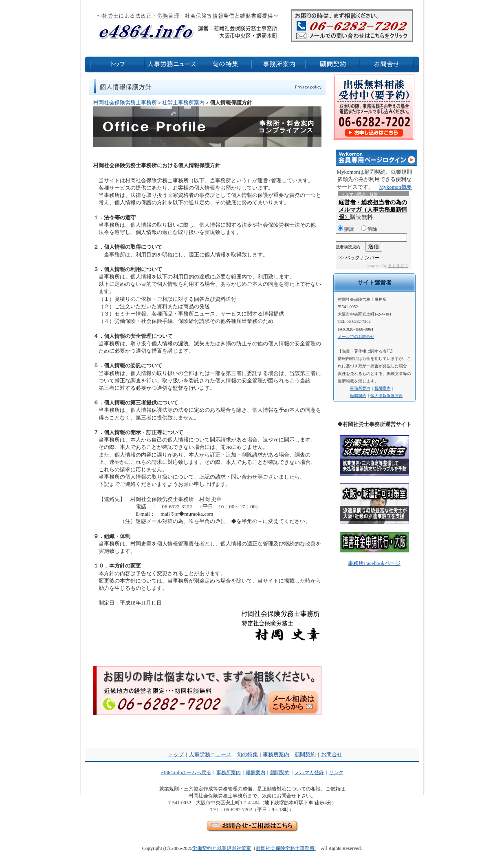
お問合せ (332, 754)
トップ (176, 754)
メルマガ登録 (309, 773)
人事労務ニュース (210, 754)
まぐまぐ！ (398, 266)
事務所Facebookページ (374, 563)
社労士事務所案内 (183, 103)
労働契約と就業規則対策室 (222, 848)
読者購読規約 (348, 247)
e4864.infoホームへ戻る (186, 773)
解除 (369, 229)
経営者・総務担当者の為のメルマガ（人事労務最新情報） (373, 210)
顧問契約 (358, 396)
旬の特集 (247, 754)
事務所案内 (360, 388)
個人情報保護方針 (387, 396)
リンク (336, 773)
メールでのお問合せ (356, 337)
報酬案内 (383, 388)
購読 (346, 229)
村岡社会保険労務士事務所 (125, 103)
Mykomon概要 (395, 187)
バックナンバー (362, 258)
